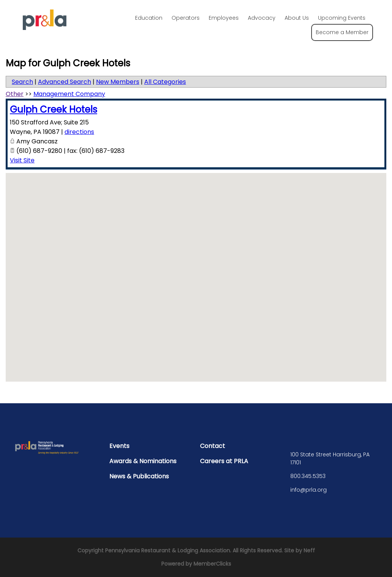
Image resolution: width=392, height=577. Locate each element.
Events (119, 446)
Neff (309, 550)
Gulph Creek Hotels (54, 109)
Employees (224, 18)
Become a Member (342, 32)
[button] (196, 270)
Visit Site (22, 160)
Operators (186, 18)
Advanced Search (65, 82)
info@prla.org (309, 490)
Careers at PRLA (224, 461)
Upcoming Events (342, 18)
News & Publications (139, 476)
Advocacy (262, 18)
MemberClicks (212, 564)
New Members (118, 82)
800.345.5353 (308, 476)
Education (149, 18)
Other (15, 94)
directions (79, 132)
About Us (297, 18)
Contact (213, 446)
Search (22, 82)
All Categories (165, 82)
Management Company (69, 94)
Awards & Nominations (143, 461)
